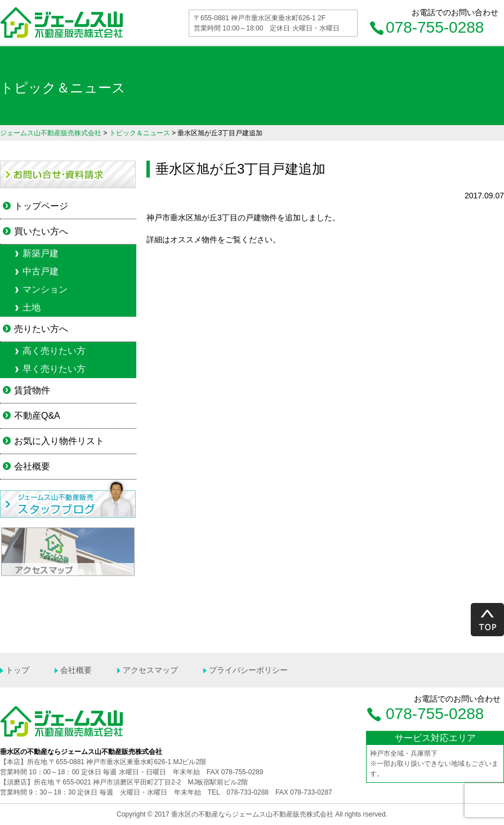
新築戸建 (41, 253)
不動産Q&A (37, 416)
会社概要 (32, 466)
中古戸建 (41, 271)
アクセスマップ (150, 670)
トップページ (41, 206)
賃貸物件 (32, 390)
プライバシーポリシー (248, 670)
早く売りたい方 (54, 369)
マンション (45, 289)
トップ (17, 670)
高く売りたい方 (54, 351)
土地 (32, 307)
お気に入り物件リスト (59, 441)
